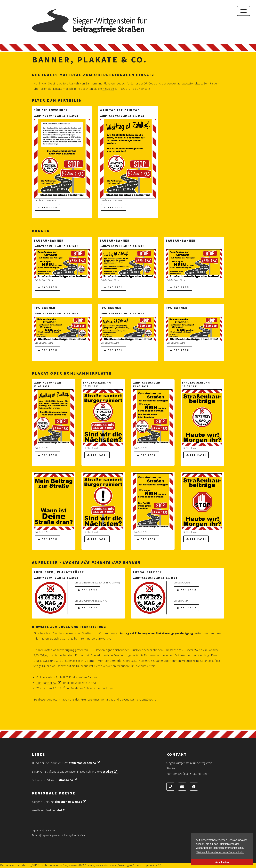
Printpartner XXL (49, 683)
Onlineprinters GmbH (52, 677)
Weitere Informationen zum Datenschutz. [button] (220, 852)
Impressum (37, 830)
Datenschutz (50, 830)
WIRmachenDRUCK (51, 688)
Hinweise (108, 89)
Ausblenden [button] (222, 862)
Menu (244, 11)
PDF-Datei (50, 207)
